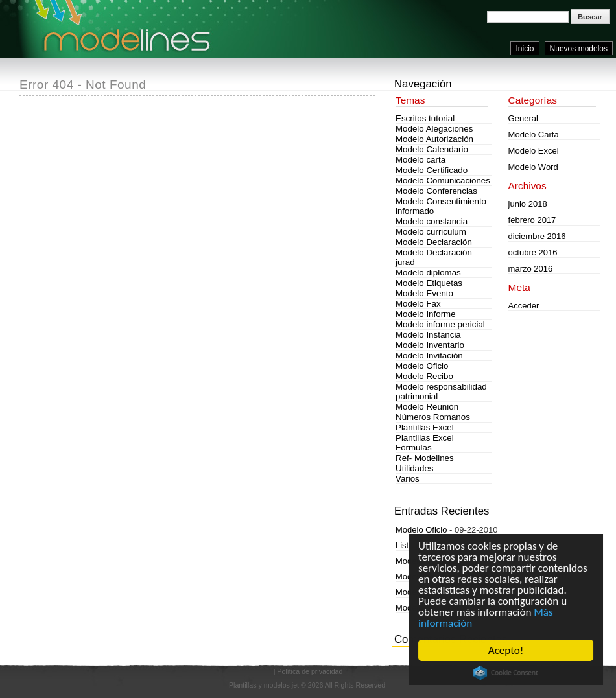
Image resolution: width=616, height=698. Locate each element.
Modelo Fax (418, 304)
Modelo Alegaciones (434, 129)
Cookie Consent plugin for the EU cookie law (506, 673)
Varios (408, 479)
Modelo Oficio (422, 366)
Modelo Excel (534, 151)
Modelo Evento (424, 293)
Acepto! (506, 650)
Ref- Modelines (425, 458)
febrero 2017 (532, 220)
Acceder (524, 306)
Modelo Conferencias (436, 191)
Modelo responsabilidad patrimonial (441, 391)
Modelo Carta (534, 134)
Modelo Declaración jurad (434, 257)
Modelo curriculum (431, 232)
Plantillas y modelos (259, 685)
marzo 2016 (531, 269)
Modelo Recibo (424, 376)
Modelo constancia (432, 221)
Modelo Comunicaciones (443, 180)
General (523, 118)
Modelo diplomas (428, 273)
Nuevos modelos (579, 49)
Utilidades (415, 468)
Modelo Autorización (434, 139)
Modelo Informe (426, 314)
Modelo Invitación (429, 355)
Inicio (525, 49)
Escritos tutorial (425, 118)
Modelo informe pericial (440, 324)
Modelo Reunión (427, 407)
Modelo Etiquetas (429, 283)
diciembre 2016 (537, 236)
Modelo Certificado (432, 170)
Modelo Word (533, 167)
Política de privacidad (310, 671)
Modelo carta (421, 160)
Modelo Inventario (430, 345)
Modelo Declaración (434, 242)
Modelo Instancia (428, 335)
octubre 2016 (533, 252)
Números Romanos (433, 417)
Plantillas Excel (425, 427)
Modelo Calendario (432, 149)
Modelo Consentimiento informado (441, 206)
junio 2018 (528, 204)
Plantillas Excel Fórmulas (425, 443)
